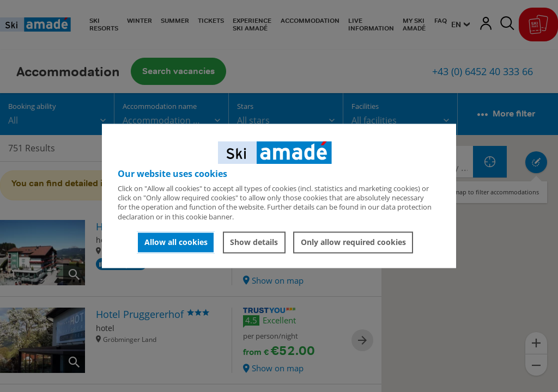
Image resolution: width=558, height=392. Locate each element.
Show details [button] (254, 242)
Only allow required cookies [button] (353, 242)
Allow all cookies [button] (176, 242)
